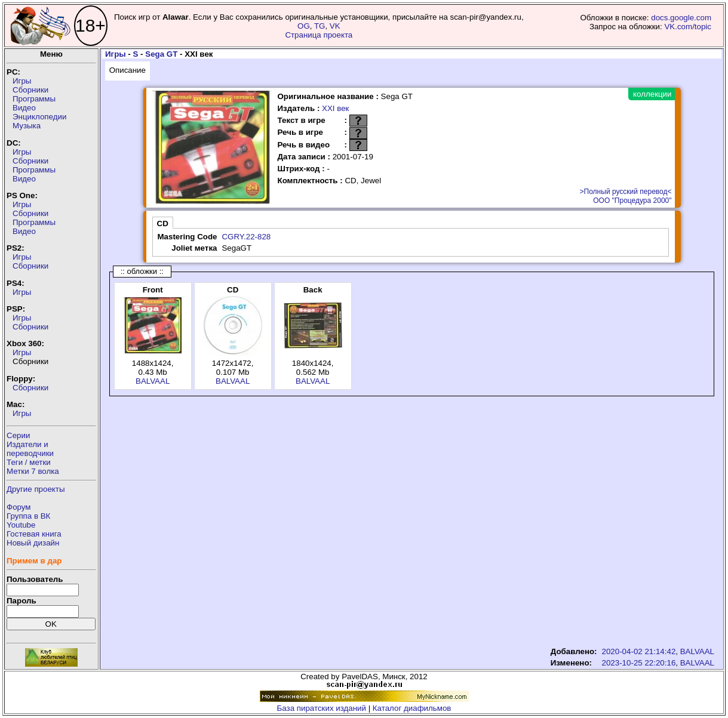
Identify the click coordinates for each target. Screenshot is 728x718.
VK (335, 26)
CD (163, 224)
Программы (34, 99)
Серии (18, 435)
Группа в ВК (28, 516)
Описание (128, 70)
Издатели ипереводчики (30, 449)
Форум (19, 507)
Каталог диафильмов (412, 708)
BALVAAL (153, 381)
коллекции (652, 94)
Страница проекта (319, 35)
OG (304, 26)
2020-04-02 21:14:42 (639, 651)
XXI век (335, 108)
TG (320, 26)
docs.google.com (681, 18)
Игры (22, 81)
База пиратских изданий (322, 708)
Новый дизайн (33, 543)
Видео (24, 108)
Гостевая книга (34, 534)
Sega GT (161, 54)
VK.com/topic (688, 27)
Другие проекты (36, 489)
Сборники (30, 90)
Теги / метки (29, 462)
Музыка (27, 126)
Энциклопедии (39, 117)
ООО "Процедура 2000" (632, 201)
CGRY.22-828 (246, 237)
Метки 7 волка (33, 471)
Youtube (21, 525)
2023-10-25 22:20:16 (639, 663)
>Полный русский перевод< (626, 192)
